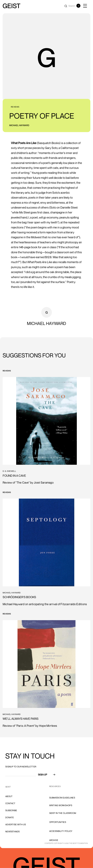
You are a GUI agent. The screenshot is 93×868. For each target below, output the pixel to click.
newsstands (13, 831)
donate (10, 817)
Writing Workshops (61, 805)
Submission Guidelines (62, 798)
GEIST (8, 787)
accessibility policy (61, 831)
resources (55, 786)
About (9, 796)
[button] (86, 6)
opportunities (58, 822)
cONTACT (10, 803)
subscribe (11, 810)
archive (54, 840)
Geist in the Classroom (63, 813)
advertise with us (16, 824)
